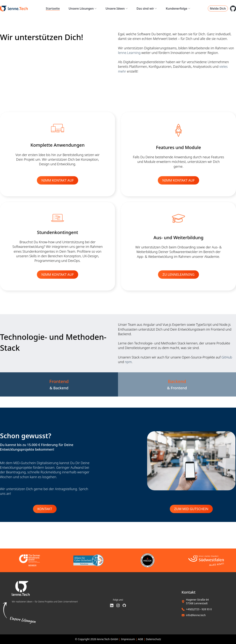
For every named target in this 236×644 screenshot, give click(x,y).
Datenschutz (153, 639)
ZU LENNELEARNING (178, 274)
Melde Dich (218, 8)
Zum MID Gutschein (191, 509)
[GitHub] (124, 606)
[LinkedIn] (112, 606)
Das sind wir (147, 8)
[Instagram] (118, 606)
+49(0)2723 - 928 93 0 (199, 609)
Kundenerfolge (178, 8)
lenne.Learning (129, 53)
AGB (140, 639)
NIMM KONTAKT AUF (58, 180)
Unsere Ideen (117, 8)
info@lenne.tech (196, 615)
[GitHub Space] (233, 8)
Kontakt (45, 509)
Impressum (128, 639)
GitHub (227, 357)
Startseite (53, 8)
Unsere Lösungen (83, 8)
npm (128, 362)
